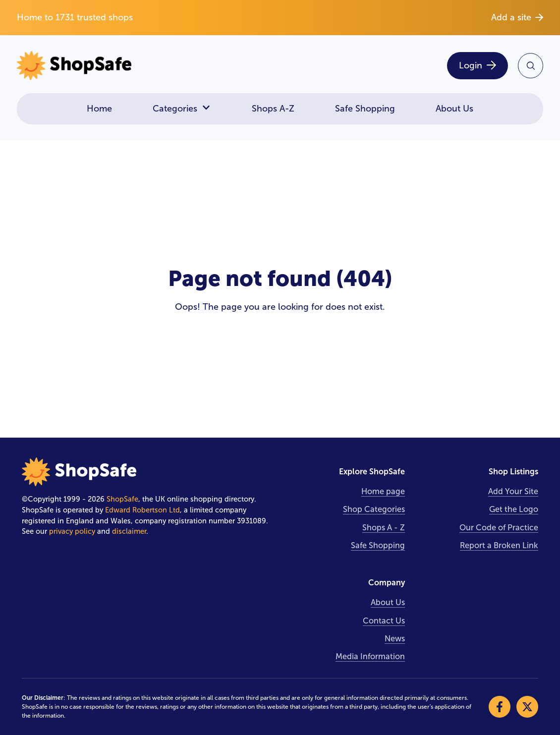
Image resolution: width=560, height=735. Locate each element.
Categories (182, 109)
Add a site (517, 17)
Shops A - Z (384, 528)
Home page (383, 491)
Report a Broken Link (499, 545)
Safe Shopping (365, 109)
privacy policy (72, 531)
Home (99, 109)
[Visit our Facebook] (500, 707)
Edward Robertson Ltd (142, 510)
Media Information (370, 656)
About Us (454, 109)
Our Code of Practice (499, 528)
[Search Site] (531, 66)
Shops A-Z (273, 109)
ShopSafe (122, 499)
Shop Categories (374, 509)
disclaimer (129, 531)
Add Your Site (513, 491)
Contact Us (384, 621)
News (395, 639)
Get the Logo (514, 509)
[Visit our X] (527, 707)
